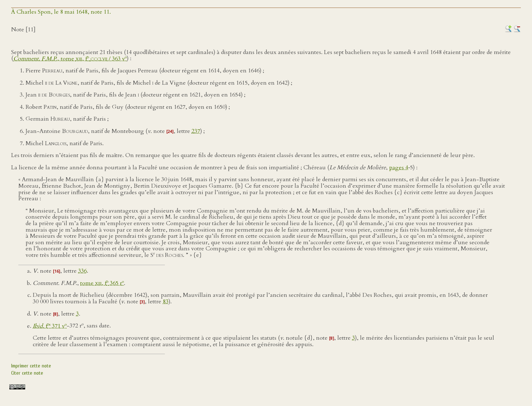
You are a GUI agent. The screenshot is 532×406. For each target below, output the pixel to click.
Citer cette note (27, 373)
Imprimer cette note (31, 366)
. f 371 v (50, 326)
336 (82, 271)
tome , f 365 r (102, 283)
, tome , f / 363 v (70, 59)
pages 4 (399, 168)
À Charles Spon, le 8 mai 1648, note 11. (61, 12)
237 (196, 131)
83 (166, 302)
